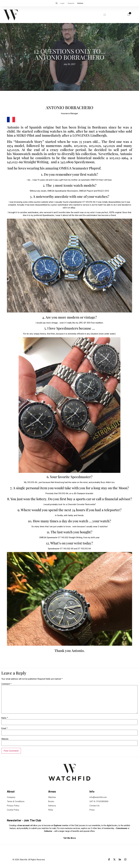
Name (5, 718)
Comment (6, 684)
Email (4, 728)
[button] (56, 3)
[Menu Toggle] (105, 15)
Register (71, 3)
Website (5, 739)
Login (62, 3)
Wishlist (80, 3)
